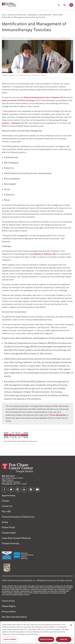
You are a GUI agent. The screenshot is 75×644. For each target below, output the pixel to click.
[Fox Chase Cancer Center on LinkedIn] (24, 490)
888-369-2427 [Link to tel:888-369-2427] (8, 476)
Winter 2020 (58, 15)
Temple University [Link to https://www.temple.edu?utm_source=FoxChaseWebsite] (11, 544)
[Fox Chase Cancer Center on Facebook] (5, 490)
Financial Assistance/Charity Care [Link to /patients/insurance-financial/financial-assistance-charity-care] (18, 517)
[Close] (71, 627)
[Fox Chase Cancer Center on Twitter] (11, 490)
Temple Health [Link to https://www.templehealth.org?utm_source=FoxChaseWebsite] (9, 533)
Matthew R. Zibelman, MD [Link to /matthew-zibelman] (45, 254)
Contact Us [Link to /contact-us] (7, 506)
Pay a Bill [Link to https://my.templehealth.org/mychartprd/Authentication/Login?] (6, 512)
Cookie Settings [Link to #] (9, 622)
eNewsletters (33, 15)
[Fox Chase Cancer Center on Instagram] (18, 490)
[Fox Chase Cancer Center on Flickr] (31, 490)
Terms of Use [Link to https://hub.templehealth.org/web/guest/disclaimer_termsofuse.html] (8, 601)
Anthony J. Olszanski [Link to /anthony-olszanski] (11, 123)
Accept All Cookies (46, 641)
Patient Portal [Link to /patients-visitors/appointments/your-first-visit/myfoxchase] (8, 528)
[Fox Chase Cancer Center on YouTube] (37, 490)
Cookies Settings (10, 641)
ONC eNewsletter (46, 15)
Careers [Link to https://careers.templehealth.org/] (6, 501)
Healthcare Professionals (17, 15)
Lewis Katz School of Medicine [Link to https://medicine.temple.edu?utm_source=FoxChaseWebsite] (16, 538)
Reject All (64, 641)
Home (4, 15)
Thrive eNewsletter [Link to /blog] (58, 415)
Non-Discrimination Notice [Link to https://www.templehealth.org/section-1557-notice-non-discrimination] (14, 617)
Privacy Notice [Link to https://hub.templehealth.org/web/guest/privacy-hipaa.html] (9, 612)
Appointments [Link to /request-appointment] (9, 496)
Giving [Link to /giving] (5, 522)
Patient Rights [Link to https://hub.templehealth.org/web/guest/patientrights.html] (9, 606)
